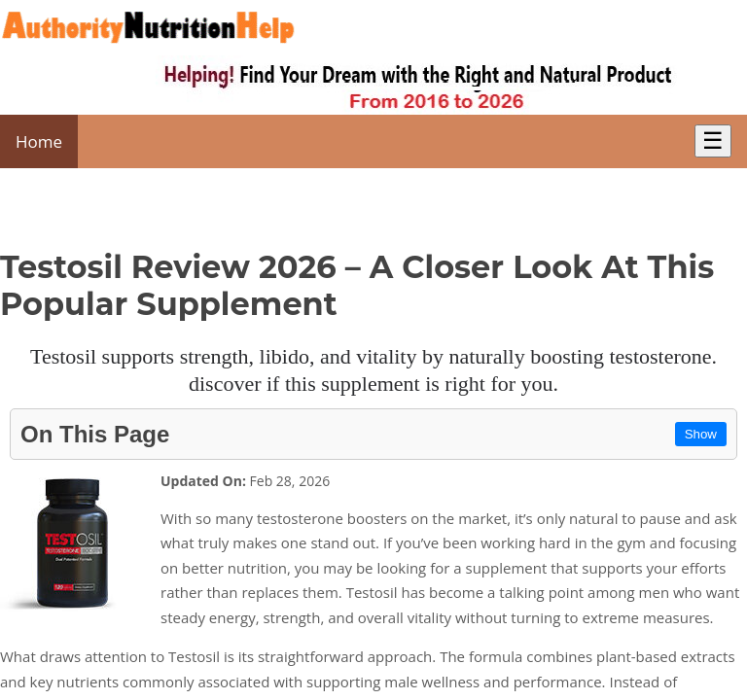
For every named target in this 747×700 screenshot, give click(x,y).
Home (39, 141)
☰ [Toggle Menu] (713, 140)
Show (701, 434)
